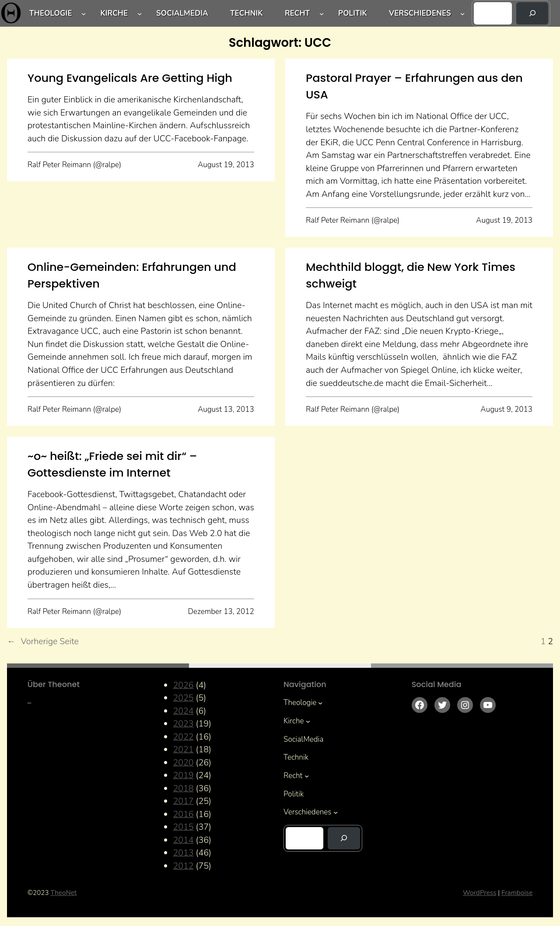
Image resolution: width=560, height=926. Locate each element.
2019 (183, 775)
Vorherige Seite (43, 642)
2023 (183, 724)
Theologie (51, 13)
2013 (183, 853)
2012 (183, 866)
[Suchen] (532, 13)
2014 (183, 840)
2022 (183, 737)
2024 (183, 711)
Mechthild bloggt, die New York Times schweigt (411, 275)
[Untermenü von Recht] (322, 13)
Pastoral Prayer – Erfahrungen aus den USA (414, 86)
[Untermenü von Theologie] (84, 13)
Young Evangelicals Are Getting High (130, 78)
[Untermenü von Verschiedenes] (462, 13)
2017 (183, 801)
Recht (297, 13)
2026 (183, 685)
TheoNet (63, 893)
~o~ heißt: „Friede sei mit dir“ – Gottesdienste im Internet (112, 464)
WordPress (479, 893)
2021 (183, 749)
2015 (183, 827)
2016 (183, 814)
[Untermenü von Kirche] (140, 13)
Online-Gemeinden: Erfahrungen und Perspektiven (132, 275)
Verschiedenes (420, 13)
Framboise (517, 893)
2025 (183, 698)
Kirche (114, 13)
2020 (183, 763)
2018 (183, 788)
